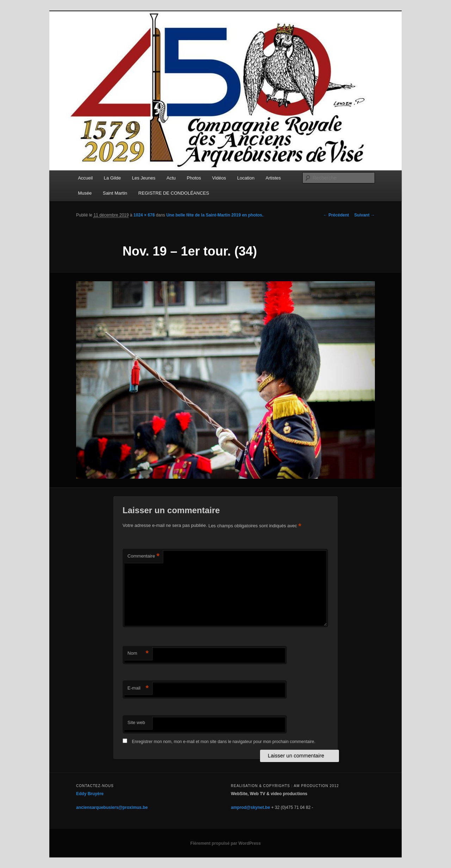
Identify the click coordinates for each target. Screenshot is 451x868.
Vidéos (219, 178)
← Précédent (336, 215)
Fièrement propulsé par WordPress (225, 843)
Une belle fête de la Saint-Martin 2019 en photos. (215, 215)
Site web (136, 722)
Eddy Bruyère (90, 794)
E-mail (138, 688)
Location (246, 178)
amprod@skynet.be (250, 807)
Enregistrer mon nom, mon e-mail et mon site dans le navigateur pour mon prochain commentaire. (224, 742)
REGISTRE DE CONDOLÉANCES (174, 193)
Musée (85, 193)
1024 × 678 (144, 215)
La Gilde (112, 178)
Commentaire (144, 556)
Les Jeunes (144, 178)
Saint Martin (115, 193)
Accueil (85, 178)
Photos (194, 178)
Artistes (273, 178)
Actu (171, 178)
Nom (138, 653)
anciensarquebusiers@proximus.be (112, 807)
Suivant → (364, 215)
